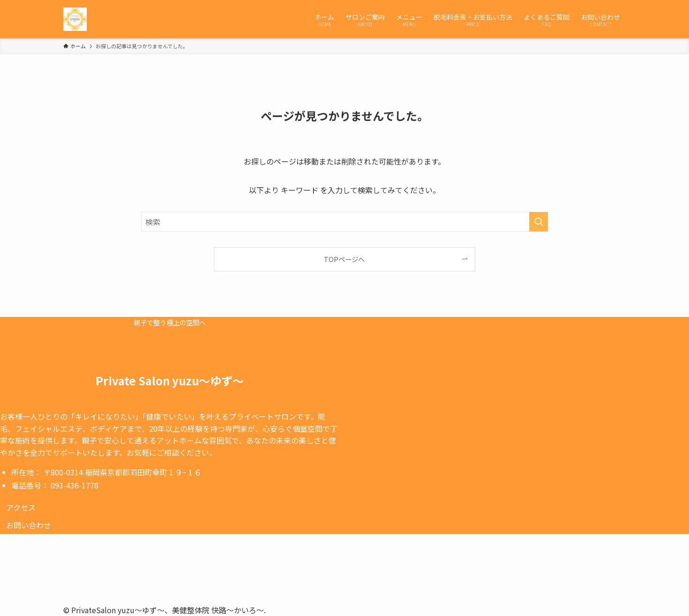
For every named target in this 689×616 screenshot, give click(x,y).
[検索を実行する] (539, 222)
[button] (21, 507)
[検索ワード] (344, 222)
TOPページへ (344, 259)
